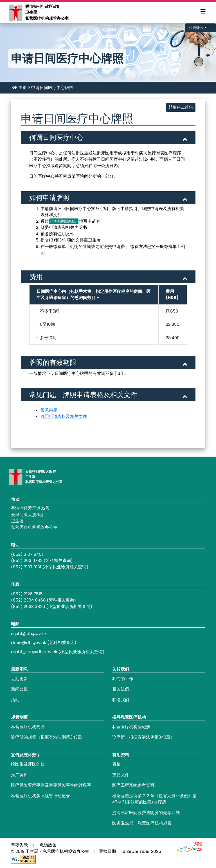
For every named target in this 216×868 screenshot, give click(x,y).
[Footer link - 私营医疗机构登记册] (159, 727)
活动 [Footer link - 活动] (15, 700)
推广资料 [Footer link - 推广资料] (19, 775)
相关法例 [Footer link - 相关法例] (121, 689)
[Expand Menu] (203, 12)
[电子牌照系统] (64, 221)
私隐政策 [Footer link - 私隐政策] (48, 845)
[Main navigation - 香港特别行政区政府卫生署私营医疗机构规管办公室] (15, 12)
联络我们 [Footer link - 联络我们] (121, 700)
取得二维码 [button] (181, 107)
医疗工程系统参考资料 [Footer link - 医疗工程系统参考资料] (133, 785)
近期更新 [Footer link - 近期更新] (19, 679)
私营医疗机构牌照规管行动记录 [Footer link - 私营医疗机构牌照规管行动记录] (40, 796)
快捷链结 (196, 28)
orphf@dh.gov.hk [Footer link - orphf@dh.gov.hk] (29, 633)
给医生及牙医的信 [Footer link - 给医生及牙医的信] (28, 764)
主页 (20, 87)
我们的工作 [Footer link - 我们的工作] (123, 679)
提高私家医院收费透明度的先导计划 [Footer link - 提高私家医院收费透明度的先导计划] (146, 813)
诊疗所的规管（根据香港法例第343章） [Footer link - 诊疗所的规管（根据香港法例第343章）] (49, 737)
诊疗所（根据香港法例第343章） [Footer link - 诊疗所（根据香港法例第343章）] (143, 737)
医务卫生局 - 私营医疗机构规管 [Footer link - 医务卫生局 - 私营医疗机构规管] (142, 823)
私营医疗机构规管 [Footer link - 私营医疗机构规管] (28, 727)
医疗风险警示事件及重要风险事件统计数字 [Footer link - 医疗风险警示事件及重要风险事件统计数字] (51, 785)
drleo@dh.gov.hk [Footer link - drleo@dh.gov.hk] (29, 642)
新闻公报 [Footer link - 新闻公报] (19, 689)
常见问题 (49, 410)
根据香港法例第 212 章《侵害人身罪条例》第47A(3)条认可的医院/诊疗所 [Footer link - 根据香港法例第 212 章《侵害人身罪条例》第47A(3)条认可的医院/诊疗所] (154, 799)
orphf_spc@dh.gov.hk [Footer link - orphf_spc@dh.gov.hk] (34, 652)
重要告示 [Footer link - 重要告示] (19, 845)
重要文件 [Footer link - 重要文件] (121, 775)
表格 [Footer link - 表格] (116, 764)
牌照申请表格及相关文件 (64, 416)
